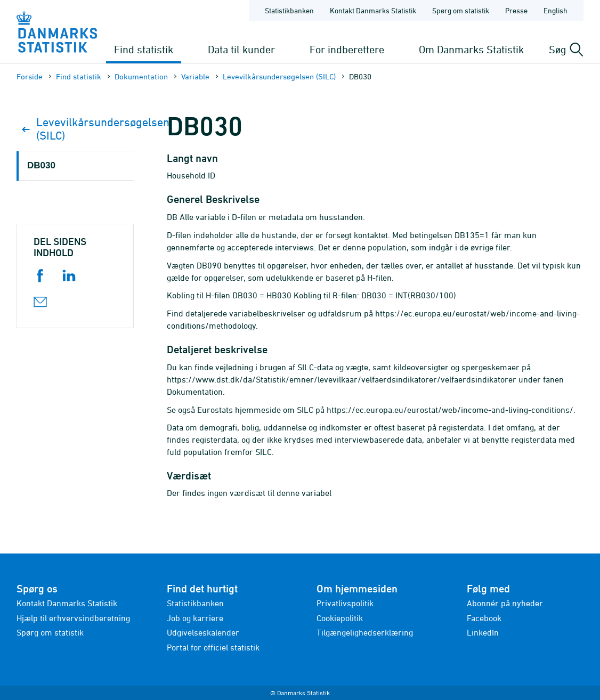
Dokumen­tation (141, 76)
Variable (195, 76)
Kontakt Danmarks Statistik (67, 603)
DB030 (41, 165)
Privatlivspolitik (345, 603)
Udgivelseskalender (203, 632)
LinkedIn (483, 632)
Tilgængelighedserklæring (365, 632)
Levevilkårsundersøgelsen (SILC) (279, 76)
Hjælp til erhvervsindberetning (73, 618)
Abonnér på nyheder (505, 603)
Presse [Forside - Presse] (516, 10)
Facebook (484, 618)
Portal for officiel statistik (213, 647)
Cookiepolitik (340, 618)
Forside (30, 76)
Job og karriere (195, 618)
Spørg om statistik (50, 632)
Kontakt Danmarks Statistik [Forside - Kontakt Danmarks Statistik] (373, 10)
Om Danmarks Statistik (471, 49)
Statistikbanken (289, 10)
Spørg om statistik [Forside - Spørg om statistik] (461, 10)
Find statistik (144, 49)
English (556, 10)
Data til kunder (241, 49)
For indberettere (347, 49)
